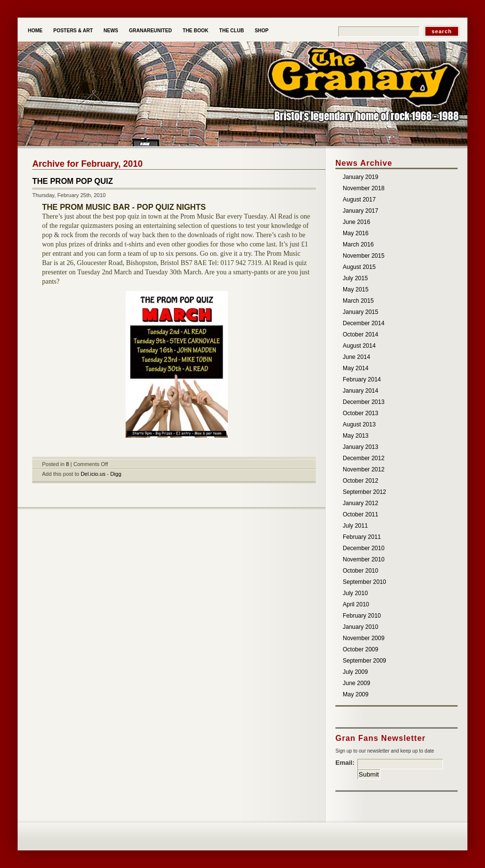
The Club (231, 31)
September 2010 (364, 582)
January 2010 (361, 627)
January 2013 (361, 447)
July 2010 (355, 593)
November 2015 (364, 256)
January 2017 (361, 211)
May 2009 (356, 694)
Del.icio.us (93, 474)
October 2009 (361, 649)
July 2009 (355, 672)
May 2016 (356, 233)
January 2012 (361, 503)
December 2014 (364, 323)
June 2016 (356, 222)
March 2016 (358, 245)
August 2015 (359, 267)
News (111, 31)
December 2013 (364, 402)
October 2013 (361, 413)
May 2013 (356, 436)
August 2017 (359, 200)
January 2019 (361, 177)
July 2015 (355, 278)
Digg (116, 474)
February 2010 (362, 616)
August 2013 (359, 424)
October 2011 (361, 514)
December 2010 (364, 548)
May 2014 (356, 368)
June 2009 (356, 683)
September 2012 (364, 492)
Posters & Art (73, 31)
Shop (262, 31)
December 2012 (364, 458)
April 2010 (356, 604)
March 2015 (358, 301)
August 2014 (359, 346)
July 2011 (355, 526)
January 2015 (361, 312)
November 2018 (364, 188)
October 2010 (361, 571)
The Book (196, 31)
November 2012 (364, 469)
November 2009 (364, 638)
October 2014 (361, 334)
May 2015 (356, 289)
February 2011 (362, 537)
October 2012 (361, 481)
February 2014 (362, 379)
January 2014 (361, 391)
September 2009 (364, 661)
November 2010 (364, 559)
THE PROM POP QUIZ (73, 181)
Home (35, 31)
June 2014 (356, 357)
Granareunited (151, 31)
